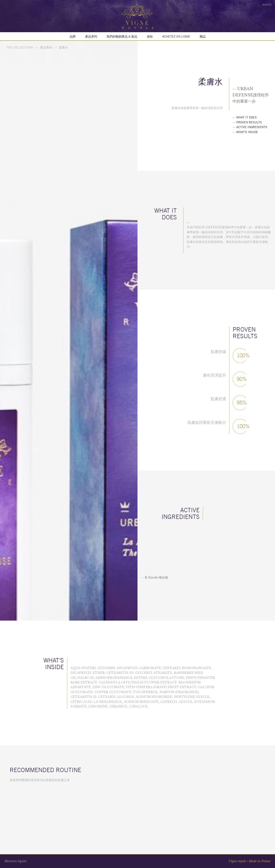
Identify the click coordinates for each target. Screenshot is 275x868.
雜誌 (203, 36)
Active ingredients (250, 127)
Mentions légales (15, 861)
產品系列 (91, 36)
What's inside (245, 132)
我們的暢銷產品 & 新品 (122, 36)
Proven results (247, 122)
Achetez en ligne (176, 36)
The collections (20, 47)
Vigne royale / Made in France (250, 861)
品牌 (73, 36)
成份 (150, 36)
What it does (245, 117)
